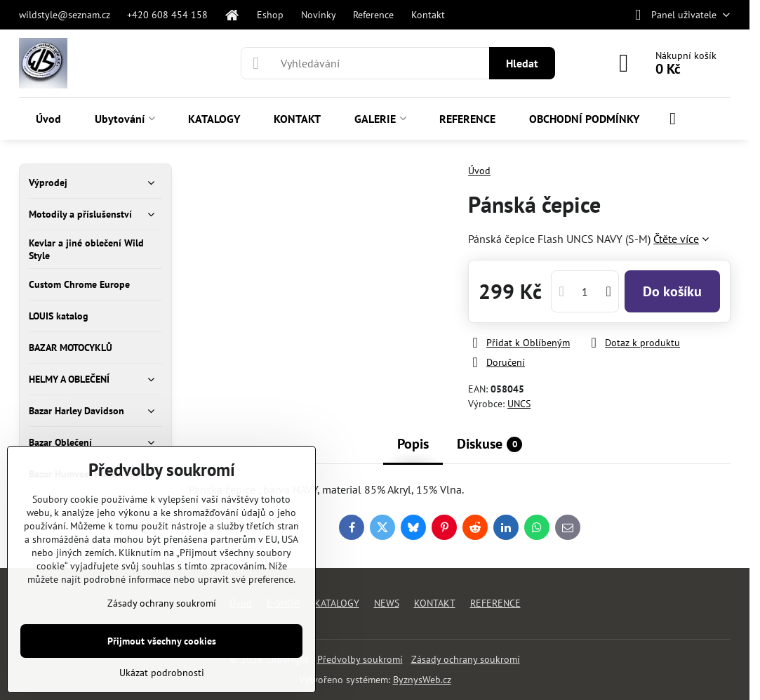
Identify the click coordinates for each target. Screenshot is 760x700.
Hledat (522, 63)
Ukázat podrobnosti (162, 673)
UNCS (519, 404)
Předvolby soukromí (360, 659)
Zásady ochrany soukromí (466, 659)
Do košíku (672, 291)
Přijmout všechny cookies (162, 641)
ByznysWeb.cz (422, 680)
